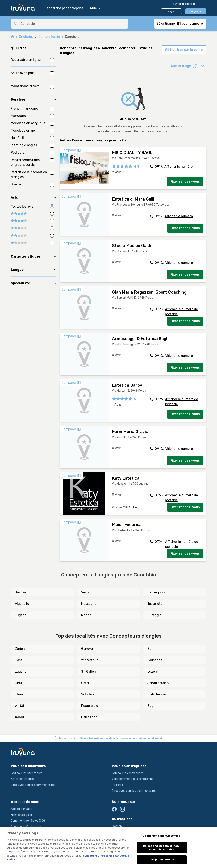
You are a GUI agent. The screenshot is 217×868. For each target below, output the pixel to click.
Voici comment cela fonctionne (133, 779)
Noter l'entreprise (22, 779)
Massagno (89, 604)
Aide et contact (21, 809)
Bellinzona (89, 717)
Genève (87, 649)
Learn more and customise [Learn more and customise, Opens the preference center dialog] (162, 836)
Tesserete (155, 604)
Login (171, 11)
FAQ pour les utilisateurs (27, 773)
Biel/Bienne (156, 694)
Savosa (20, 592)
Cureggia (154, 615)
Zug (150, 706)
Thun (19, 694)
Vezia (85, 592)
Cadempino (156, 592)
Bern (151, 649)
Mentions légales (22, 815)
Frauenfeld (90, 706)
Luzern (153, 671)
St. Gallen (88, 671)
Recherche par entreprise (64, 8)
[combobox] (73, 24)
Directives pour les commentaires (33, 785)
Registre (196, 11)
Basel (19, 660)
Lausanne (155, 660)
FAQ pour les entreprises (128, 773)
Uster (85, 683)
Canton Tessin (49, 37)
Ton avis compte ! (111, 738)
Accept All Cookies (162, 860)
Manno (86, 615)
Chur (19, 683)
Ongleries (26, 37)
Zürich (20, 649)
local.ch (117, 826)
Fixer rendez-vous (185, 181)
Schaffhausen (158, 683)
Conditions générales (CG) (28, 821)
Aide (95, 8)
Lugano (21, 615)
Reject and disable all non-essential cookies (162, 847)
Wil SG (20, 706)
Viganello (22, 604)
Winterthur (89, 660)
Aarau (19, 717)
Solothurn (89, 694)
